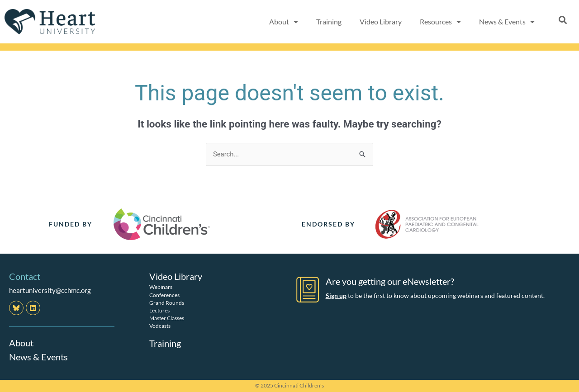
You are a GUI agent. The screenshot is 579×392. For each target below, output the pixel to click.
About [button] (284, 22)
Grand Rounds (167, 302)
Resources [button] (440, 22)
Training (329, 21)
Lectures (159, 310)
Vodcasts (160, 326)
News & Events (38, 357)
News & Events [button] (507, 22)
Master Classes (167, 318)
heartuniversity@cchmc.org (50, 290)
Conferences (164, 295)
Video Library (381, 21)
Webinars (161, 287)
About (21, 343)
